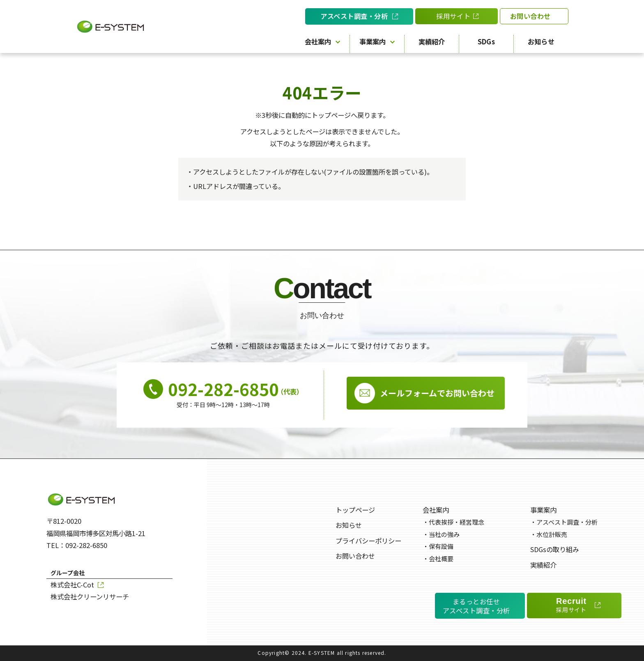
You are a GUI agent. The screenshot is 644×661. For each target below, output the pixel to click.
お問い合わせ (355, 556)
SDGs (486, 41)
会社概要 (438, 559)
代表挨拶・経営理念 (453, 522)
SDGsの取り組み (555, 549)
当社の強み (441, 534)
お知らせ (541, 41)
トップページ (355, 510)
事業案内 (377, 41)
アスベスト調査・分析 (564, 522)
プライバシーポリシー (368, 541)
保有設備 (438, 546)
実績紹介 (432, 41)
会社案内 (322, 41)
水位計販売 (549, 534)
